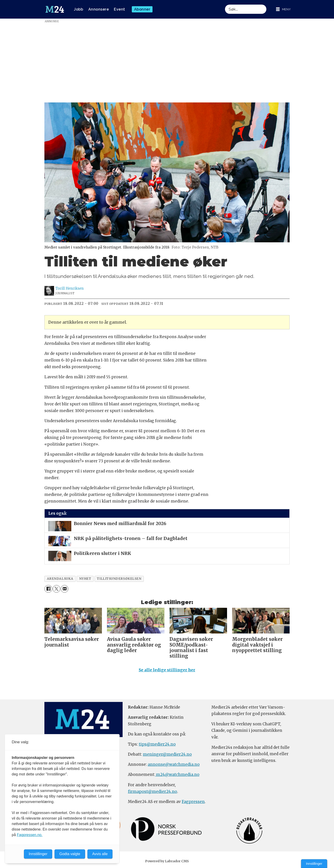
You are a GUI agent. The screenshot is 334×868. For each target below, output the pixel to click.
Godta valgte (70, 854)
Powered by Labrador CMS (167, 861)
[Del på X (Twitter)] (56, 589)
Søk (225, 4)
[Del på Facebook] (48, 589)
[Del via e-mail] (65, 589)
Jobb (78, 9)
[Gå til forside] (55, 9)
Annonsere (99, 9)
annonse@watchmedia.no (174, 764)
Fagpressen (193, 802)
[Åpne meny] (283, 9)
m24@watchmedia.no (177, 775)
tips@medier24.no (157, 744)
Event (119, 9)
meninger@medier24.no (167, 754)
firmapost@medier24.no (153, 792)
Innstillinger (314, 864)
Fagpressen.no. (30, 835)
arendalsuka (60, 579)
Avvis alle (100, 854)
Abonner (142, 9)
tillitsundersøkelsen (119, 579)
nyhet (85, 579)
